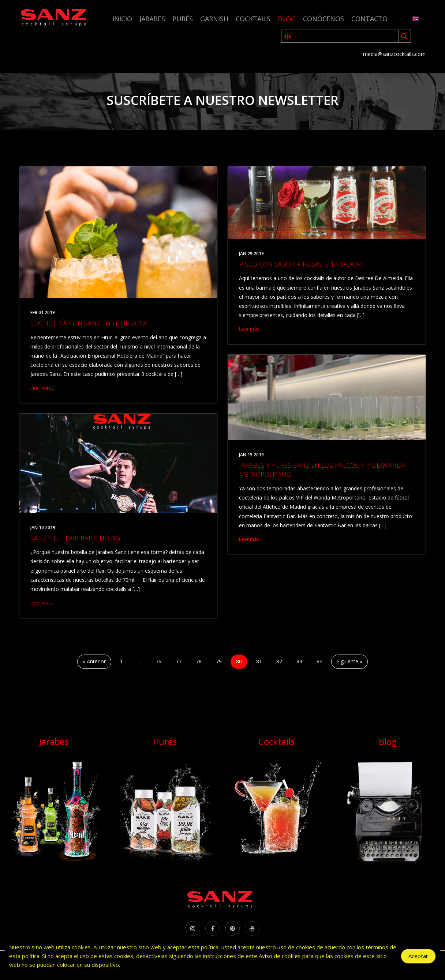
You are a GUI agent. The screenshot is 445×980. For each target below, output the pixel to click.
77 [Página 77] (179, 661)
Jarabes (152, 19)
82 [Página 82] (279, 661)
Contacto (369, 19)
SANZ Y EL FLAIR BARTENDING (75, 538)
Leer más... (42, 388)
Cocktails (253, 19)
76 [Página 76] (158, 661)
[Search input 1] (347, 36)
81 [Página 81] (259, 661)
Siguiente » (349, 661)
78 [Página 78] (199, 661)
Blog (287, 19)
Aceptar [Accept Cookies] (418, 958)
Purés (183, 19)
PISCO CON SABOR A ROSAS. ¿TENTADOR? (301, 264)
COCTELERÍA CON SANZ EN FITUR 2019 (88, 323)
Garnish (214, 19)
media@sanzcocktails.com (394, 54)
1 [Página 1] (121, 661)
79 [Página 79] (219, 661)
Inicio (122, 19)
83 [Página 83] (299, 661)
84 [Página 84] (319, 661)
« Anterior (94, 661)
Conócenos (324, 19)
